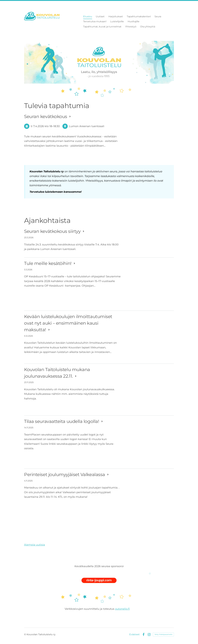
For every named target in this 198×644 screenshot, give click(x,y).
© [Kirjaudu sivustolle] (25, 634)
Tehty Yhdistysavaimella (163, 634)
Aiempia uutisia (35, 545)
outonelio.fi (122, 609)
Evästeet (134, 634)
